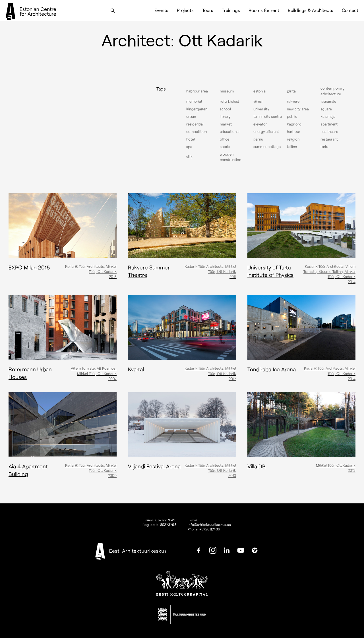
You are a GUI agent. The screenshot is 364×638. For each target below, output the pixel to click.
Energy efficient (266, 131)
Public (292, 116)
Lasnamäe (328, 101)
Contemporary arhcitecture (332, 91)
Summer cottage (267, 147)
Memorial (194, 101)
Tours (208, 10)
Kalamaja (328, 116)
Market (226, 124)
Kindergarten (197, 109)
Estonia (259, 91)
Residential (195, 124)
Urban (191, 116)
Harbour (294, 131)
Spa (189, 147)
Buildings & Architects (311, 10)
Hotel (191, 139)
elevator (260, 124)
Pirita (291, 91)
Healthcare (329, 131)
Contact (350, 10)
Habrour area (197, 91)
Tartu (324, 147)
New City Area (298, 109)
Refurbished (229, 101)
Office (225, 139)
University (261, 109)
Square (326, 109)
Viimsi (258, 101)
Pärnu (258, 139)
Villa (189, 157)
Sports (225, 147)
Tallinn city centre (268, 116)
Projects (185, 10)
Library (225, 116)
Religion (293, 139)
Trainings (231, 10)
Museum (227, 91)
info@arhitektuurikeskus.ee (209, 524)
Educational (230, 131)
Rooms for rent (264, 10)
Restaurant (329, 139)
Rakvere (293, 101)
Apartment (329, 124)
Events (161, 10)
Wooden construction (230, 157)
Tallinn (292, 147)
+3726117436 (210, 529)
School (225, 109)
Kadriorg (294, 124)
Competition (197, 131)
